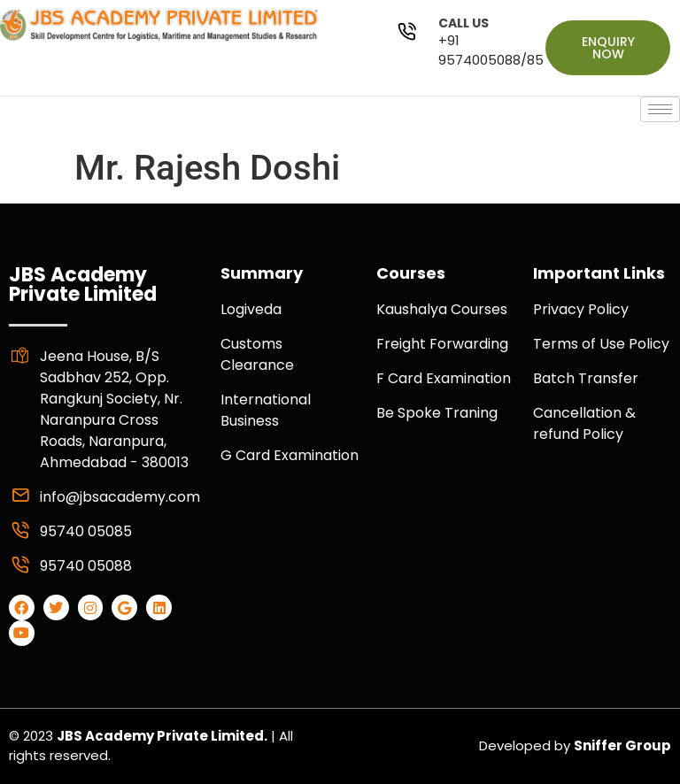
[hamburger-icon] (660, 109)
